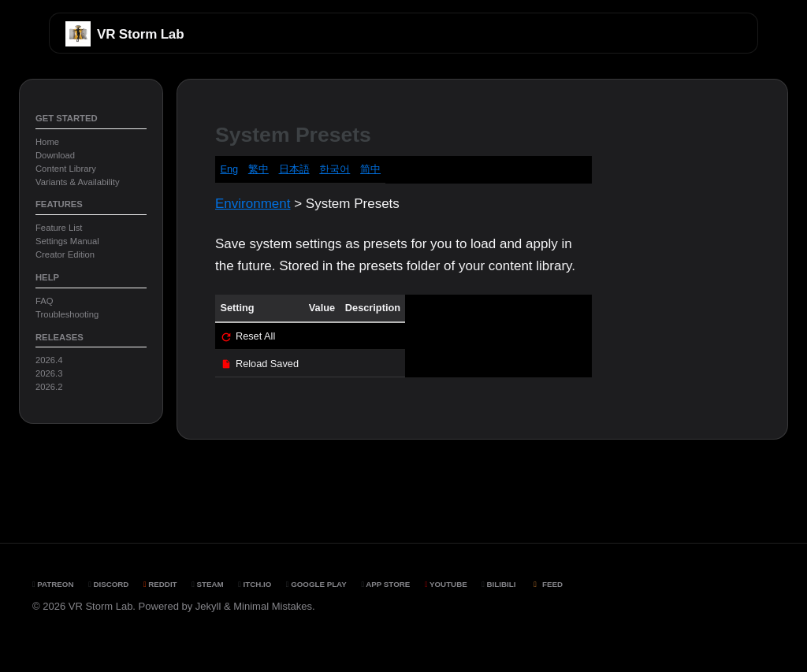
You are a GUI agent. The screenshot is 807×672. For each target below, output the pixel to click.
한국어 (335, 169)
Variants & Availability (78, 182)
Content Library (66, 169)
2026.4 (49, 360)
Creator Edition (65, 254)
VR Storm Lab (140, 34)
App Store (385, 584)
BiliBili (498, 584)
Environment (253, 204)
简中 (370, 169)
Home (47, 142)
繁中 (258, 169)
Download (55, 155)
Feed (547, 584)
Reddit (160, 584)
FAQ (45, 301)
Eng (229, 169)
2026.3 (49, 373)
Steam (207, 584)
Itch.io (255, 584)
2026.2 (49, 387)
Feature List (59, 228)
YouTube (446, 584)
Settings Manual (67, 241)
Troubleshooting (67, 314)
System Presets (293, 135)
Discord (108, 584)
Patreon (53, 584)
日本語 (294, 169)
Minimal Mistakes (273, 606)
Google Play (316, 584)
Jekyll (208, 606)
